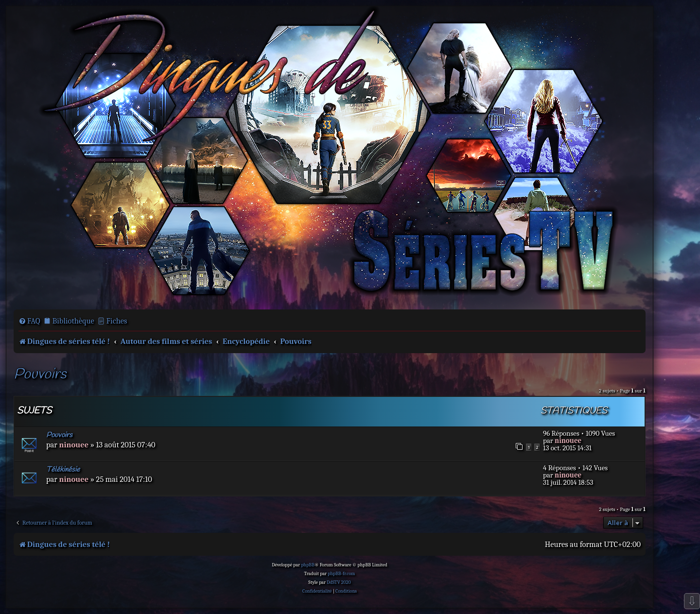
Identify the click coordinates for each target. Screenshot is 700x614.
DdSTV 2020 (339, 582)
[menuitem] (29, 321)
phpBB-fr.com (341, 574)
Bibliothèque (73, 321)
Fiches (117, 321)
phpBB (308, 565)
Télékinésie (63, 470)
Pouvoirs (40, 375)
